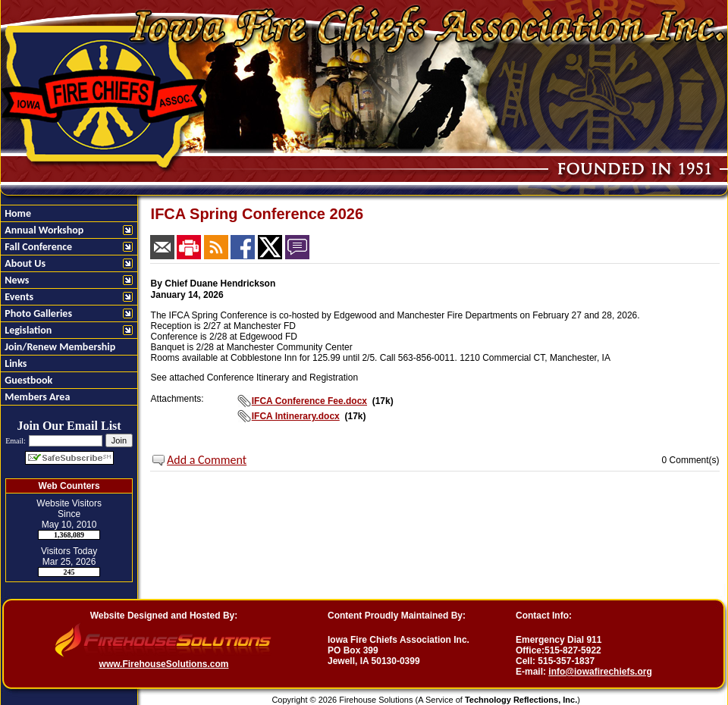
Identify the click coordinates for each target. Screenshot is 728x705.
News (16, 280)
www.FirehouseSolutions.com (164, 664)
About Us (24, 263)
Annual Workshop (43, 230)
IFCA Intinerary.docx (296, 416)
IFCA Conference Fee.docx (309, 401)
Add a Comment (207, 460)
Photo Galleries (37, 313)
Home (17, 213)
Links (14, 363)
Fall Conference (37, 247)
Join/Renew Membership (59, 347)
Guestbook (27, 380)
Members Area (36, 397)
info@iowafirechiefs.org (600, 672)
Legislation (27, 330)
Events (18, 297)
